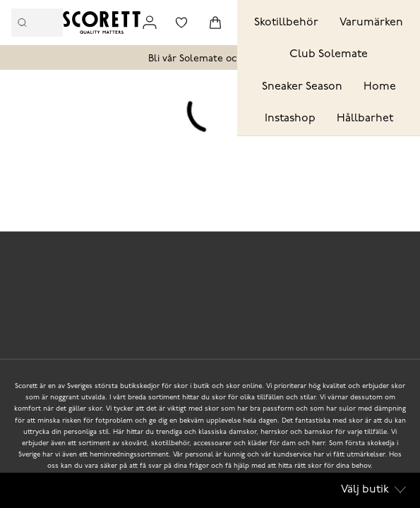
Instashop (290, 119)
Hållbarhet (365, 119)
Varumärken (371, 23)
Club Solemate (329, 54)
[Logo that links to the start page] (102, 23)
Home (380, 87)
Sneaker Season (302, 87)
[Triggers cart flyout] (215, 23)
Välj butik (373, 490)
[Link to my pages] (150, 23)
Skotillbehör (286, 23)
